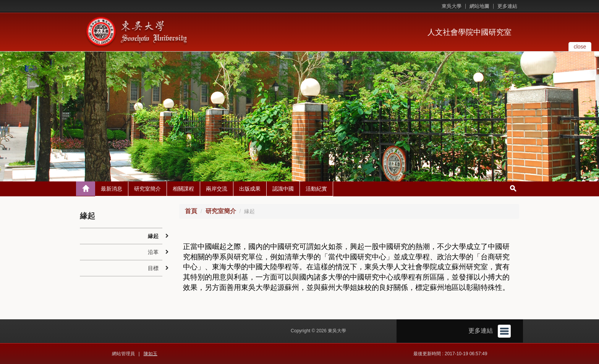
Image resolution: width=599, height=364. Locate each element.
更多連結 (507, 6)
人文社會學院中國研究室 (469, 32)
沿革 (153, 252)
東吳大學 (452, 6)
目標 (153, 268)
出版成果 (250, 189)
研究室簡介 (147, 189)
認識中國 (283, 189)
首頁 (191, 211)
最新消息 (112, 189)
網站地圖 (479, 6)
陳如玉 (151, 354)
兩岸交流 (217, 189)
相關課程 (183, 189)
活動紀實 (316, 189)
